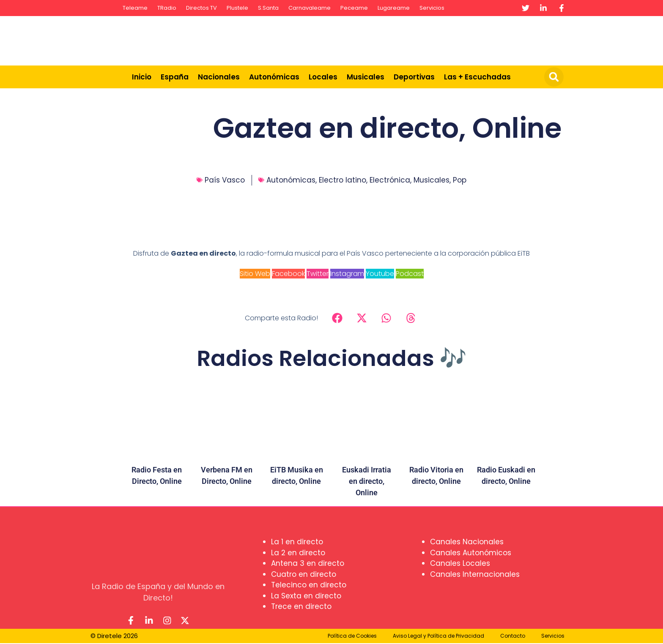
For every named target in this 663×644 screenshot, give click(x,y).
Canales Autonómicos (471, 553)
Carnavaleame (310, 8)
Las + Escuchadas (477, 77)
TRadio (167, 8)
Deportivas (414, 77)
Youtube (380, 274)
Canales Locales (460, 563)
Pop (460, 180)
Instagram (347, 274)
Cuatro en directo (304, 574)
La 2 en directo (298, 553)
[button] (554, 77)
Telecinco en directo (309, 585)
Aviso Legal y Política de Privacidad (438, 637)
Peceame (354, 8)
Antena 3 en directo (308, 563)
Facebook (288, 274)
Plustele (237, 8)
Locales (323, 77)
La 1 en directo (297, 542)
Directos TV (201, 8)
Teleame (135, 8)
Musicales (366, 77)
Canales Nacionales (467, 542)
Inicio (142, 77)
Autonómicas (274, 77)
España (175, 77)
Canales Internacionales (475, 574)
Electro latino (342, 180)
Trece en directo (301, 606)
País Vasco (225, 180)
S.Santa (268, 8)
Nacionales (219, 77)
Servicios (432, 8)
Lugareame (394, 8)
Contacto (513, 637)
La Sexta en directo (306, 596)
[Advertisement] (414, 39)
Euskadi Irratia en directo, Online (367, 481)
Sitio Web (255, 274)
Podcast (410, 274)
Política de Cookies (352, 637)
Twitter (318, 274)
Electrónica (390, 180)
